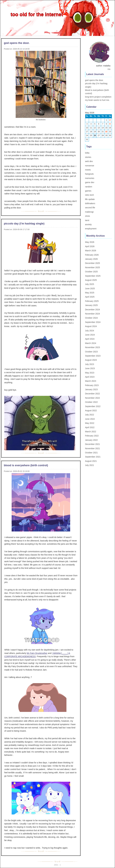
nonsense (90, 166)
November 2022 (93, 398)
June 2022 (90, 419)
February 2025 (92, 301)
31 (87, 140)
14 (103, 128)
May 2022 (90, 423)
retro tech (89, 195)
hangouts (89, 174)
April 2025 (90, 297)
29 (106, 135)
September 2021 (93, 457)
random (89, 187)
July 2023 (90, 364)
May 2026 (90, 242)
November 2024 (93, 314)
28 (103, 135)
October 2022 (91, 402)
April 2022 (90, 427)
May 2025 (90, 293)
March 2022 (91, 432)
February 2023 (92, 385)
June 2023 (90, 368)
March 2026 (91, 251)
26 (95, 135)
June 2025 (90, 288)
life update (90, 199)
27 (99, 135)
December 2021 (93, 444)
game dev (90, 182)
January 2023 (91, 389)
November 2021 (93, 448)
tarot (87, 220)
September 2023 (93, 356)
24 (87, 135)
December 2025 (93, 263)
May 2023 (90, 373)
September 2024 (93, 322)
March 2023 (91, 381)
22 (106, 132)
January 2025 (91, 305)
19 (95, 132)
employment (91, 229)
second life (90, 208)
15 (106, 128)
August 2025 (91, 280)
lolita (87, 153)
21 (103, 132)
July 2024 (90, 331)
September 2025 (93, 276)
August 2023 (91, 360)
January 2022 (91, 440)
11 (91, 128)
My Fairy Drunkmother (37, 653)
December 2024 (93, 310)
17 (87, 132)
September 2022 (93, 406)
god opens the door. (94, 80)
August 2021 (91, 461)
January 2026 (91, 259)
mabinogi (89, 212)
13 (99, 128)
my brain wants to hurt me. (97, 100)
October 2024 (91, 318)
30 (110, 135)
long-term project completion (98, 97)
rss (109, 69)
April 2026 (90, 246)
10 (87, 128)
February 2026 (92, 255)
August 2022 (91, 411)
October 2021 (91, 453)
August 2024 (91, 326)
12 (95, 128)
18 (91, 132)
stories (88, 157)
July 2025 (90, 284)
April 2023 (90, 377)
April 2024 (90, 339)
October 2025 (91, 272)
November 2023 (93, 347)
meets (88, 170)
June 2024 (90, 335)
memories (90, 178)
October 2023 (91, 352)
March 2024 (91, 343)
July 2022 (90, 415)
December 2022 (93, 394)
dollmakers (90, 203)
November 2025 (93, 267)
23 (110, 132)
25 (91, 135)
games (88, 191)
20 (99, 132)
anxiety (88, 224)
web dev (89, 161)
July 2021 (90, 465)
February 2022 (92, 436)
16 (110, 128)
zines (88, 216)
